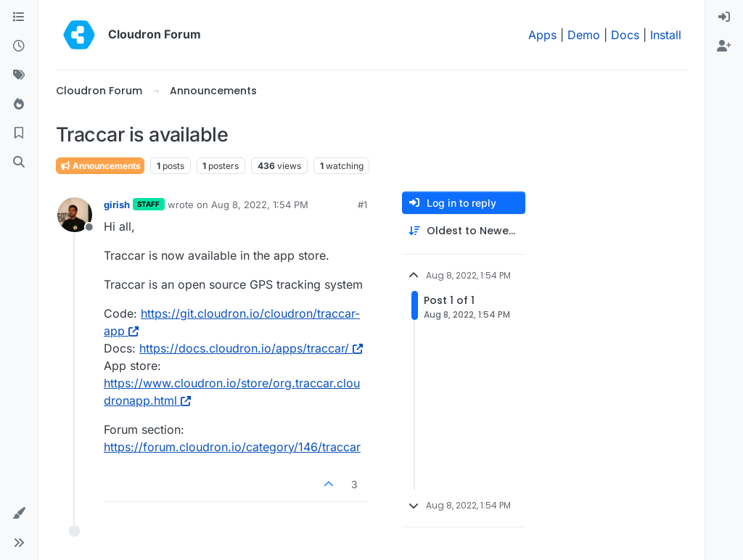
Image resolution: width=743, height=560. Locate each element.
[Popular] (19, 104)
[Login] (724, 17)
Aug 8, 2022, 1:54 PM (260, 205)
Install (666, 35)
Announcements (100, 166)
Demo (584, 35)
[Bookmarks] (19, 133)
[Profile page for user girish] (75, 215)
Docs (625, 35)
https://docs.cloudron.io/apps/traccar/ (251, 348)
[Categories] (19, 17)
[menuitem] (724, 17)
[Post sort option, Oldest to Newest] (464, 231)
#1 (362, 205)
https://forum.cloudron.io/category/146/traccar (232, 447)
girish (117, 205)
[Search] (19, 162)
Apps (542, 35)
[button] (19, 514)
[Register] (724, 46)
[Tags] (19, 75)
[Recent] (19, 46)
